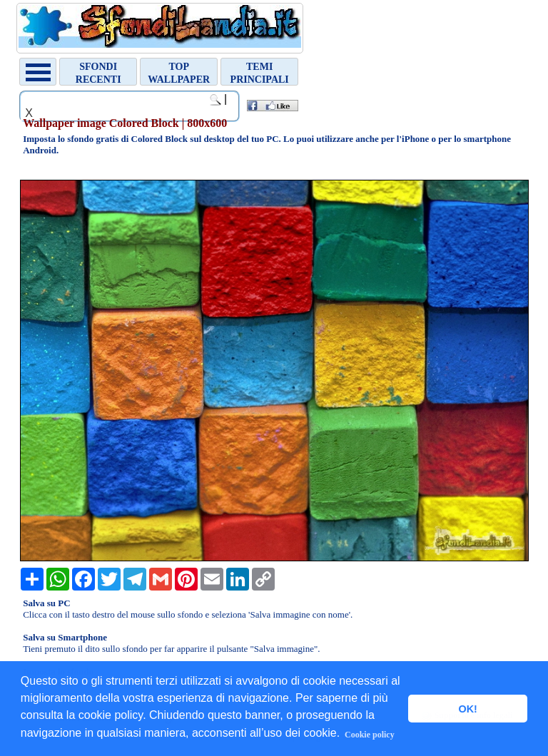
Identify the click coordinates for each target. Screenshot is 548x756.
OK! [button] (467, 709)
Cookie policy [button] (370, 735)
